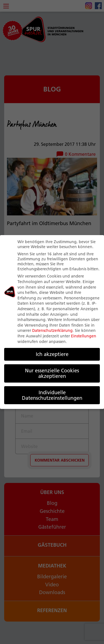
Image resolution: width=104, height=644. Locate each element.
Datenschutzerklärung (52, 330)
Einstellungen (84, 336)
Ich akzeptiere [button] (52, 354)
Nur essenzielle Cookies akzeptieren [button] (52, 373)
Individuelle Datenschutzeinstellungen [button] (52, 395)
